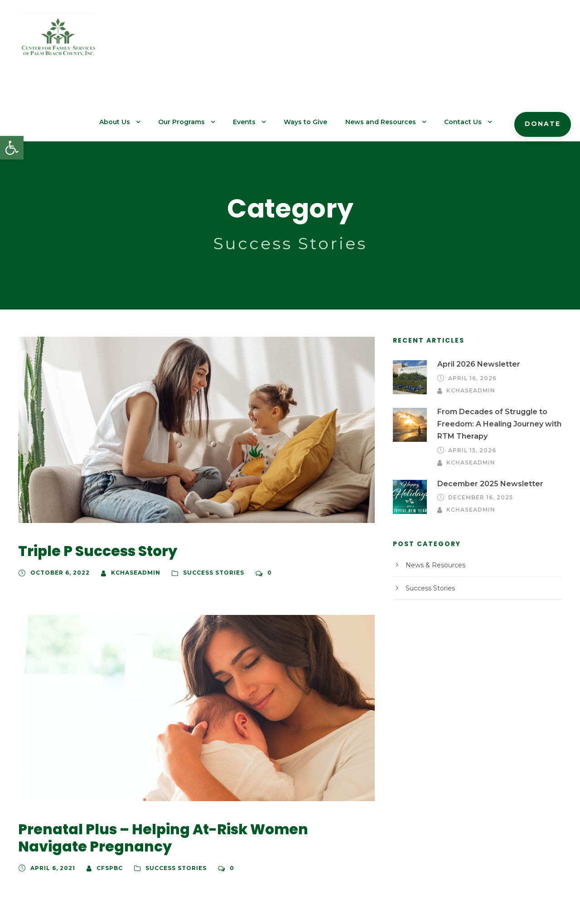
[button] (12, 148)
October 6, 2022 (57, 513)
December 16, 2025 (479, 437)
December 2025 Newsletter (483, 423)
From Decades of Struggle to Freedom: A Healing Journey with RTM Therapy (495, 363)
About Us (140, 41)
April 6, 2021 (51, 808)
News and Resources (392, 41)
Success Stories (203, 513)
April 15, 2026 (471, 390)
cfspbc (106, 808)
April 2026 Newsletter (474, 304)
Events (264, 41)
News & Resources (433, 504)
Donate (545, 43)
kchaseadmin (128, 513)
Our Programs (204, 41)
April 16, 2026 (471, 318)
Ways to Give (322, 41)
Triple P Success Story (94, 491)
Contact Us (469, 41)
